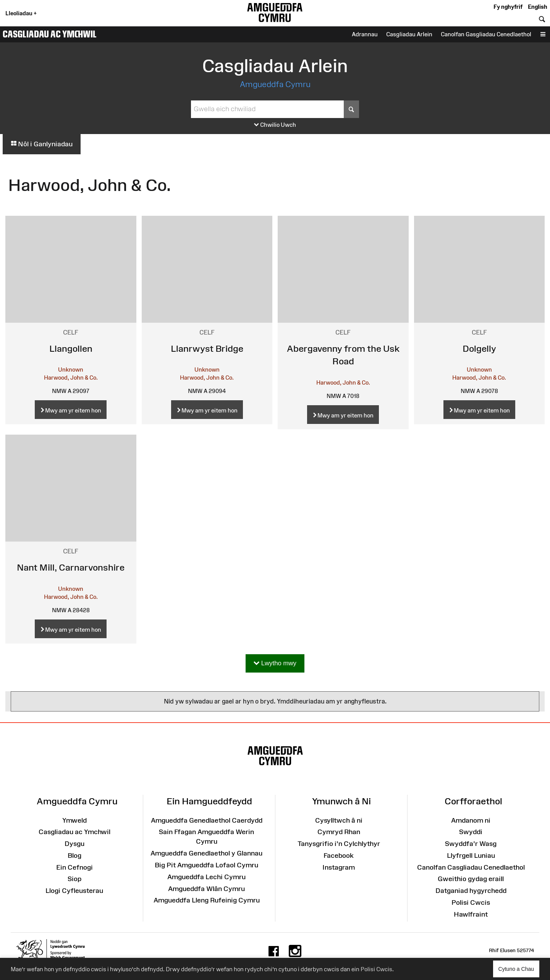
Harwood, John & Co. (71, 378)
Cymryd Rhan (339, 832)
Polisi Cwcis (376, 969)
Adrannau (365, 34)
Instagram (339, 867)
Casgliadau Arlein (409, 34)
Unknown (71, 370)
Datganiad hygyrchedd (471, 891)
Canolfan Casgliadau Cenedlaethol (471, 867)
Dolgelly (479, 348)
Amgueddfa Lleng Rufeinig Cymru (207, 900)
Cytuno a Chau (519, 971)
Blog (74, 855)
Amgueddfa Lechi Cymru (206, 877)
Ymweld (74, 820)
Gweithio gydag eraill (471, 879)
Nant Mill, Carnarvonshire (71, 567)
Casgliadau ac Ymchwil (50, 34)
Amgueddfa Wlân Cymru (206, 889)
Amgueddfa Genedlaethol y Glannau (206, 853)
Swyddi (471, 832)
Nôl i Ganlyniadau (42, 144)
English (538, 7)
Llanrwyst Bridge (207, 348)
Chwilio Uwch (275, 125)
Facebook (339, 855)
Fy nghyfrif (508, 7)
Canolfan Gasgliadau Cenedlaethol (486, 34)
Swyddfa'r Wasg (471, 844)
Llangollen (71, 348)
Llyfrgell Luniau (471, 855)
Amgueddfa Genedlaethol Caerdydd (207, 820)
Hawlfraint (471, 914)
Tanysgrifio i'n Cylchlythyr (339, 844)
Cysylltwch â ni (339, 820)
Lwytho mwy (275, 664)
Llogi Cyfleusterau (74, 891)
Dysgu (74, 844)
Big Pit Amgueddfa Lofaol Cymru (206, 865)
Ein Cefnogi (74, 867)
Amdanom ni (471, 820)
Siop (74, 879)
